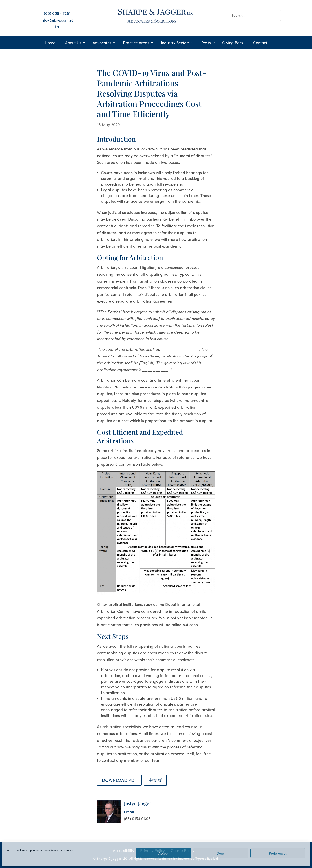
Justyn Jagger (138, 803)
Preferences (278, 853)
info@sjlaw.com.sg (57, 20)
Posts (206, 43)
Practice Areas (136, 43)
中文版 (155, 780)
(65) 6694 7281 (57, 13)
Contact (260, 43)
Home (50, 43)
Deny (221, 853)
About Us (73, 43)
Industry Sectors (175, 43)
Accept (164, 853)
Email (129, 812)
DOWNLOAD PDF (119, 780)
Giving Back (233, 43)
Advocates (102, 43)
